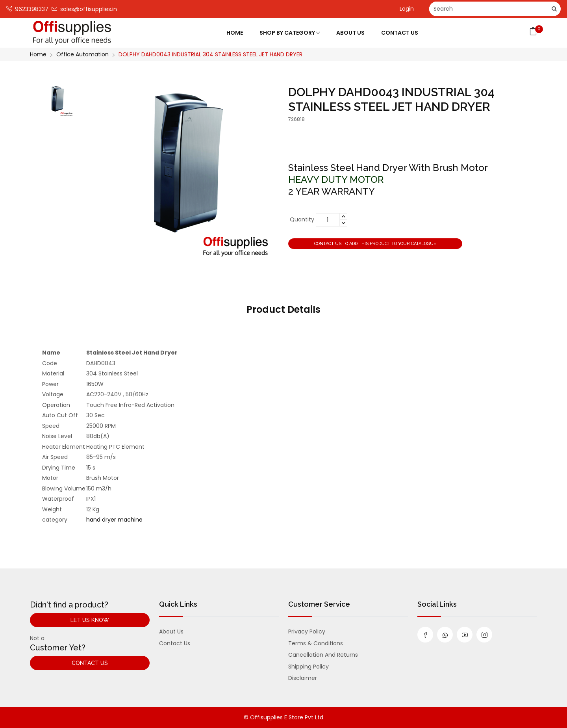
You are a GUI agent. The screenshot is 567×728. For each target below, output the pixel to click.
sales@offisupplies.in (84, 9)
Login (407, 9)
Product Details (283, 309)
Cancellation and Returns (323, 655)
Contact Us (400, 33)
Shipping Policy (309, 667)
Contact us (175, 643)
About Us (350, 33)
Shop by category (290, 33)
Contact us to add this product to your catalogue (375, 244)
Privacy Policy (307, 631)
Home (235, 33)
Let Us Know (90, 620)
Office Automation (82, 54)
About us (171, 631)
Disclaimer (303, 678)
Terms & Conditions (316, 643)
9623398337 (27, 9)
